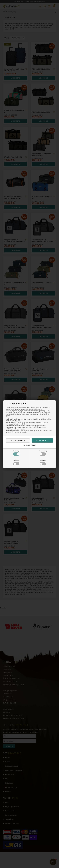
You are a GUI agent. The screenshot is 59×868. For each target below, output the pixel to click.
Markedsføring (43, 453)
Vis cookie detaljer (29, 445)
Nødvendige (16, 453)
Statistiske (43, 463)
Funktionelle (16, 463)
